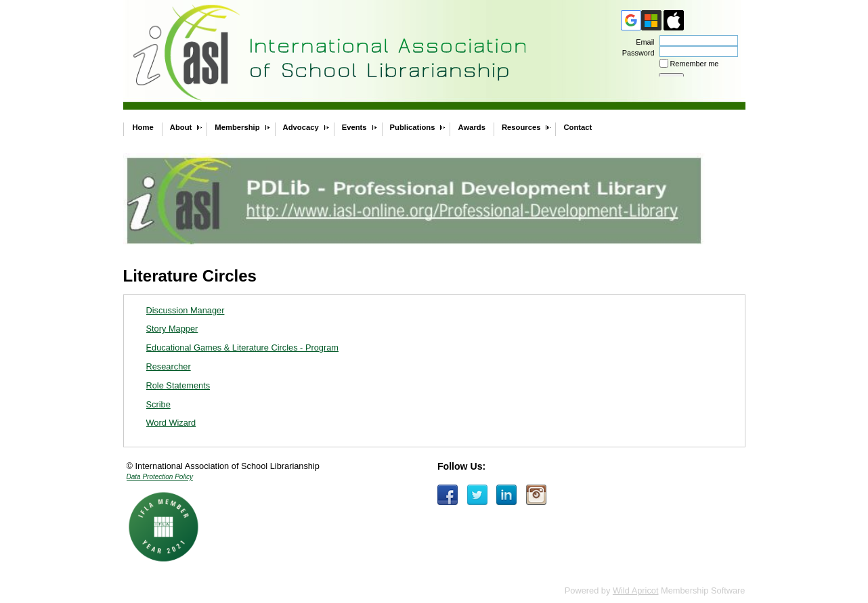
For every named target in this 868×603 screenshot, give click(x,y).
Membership (237, 127)
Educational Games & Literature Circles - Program (243, 348)
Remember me (695, 64)
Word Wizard (171, 423)
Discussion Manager (186, 310)
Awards (471, 127)
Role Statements (178, 385)
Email (643, 42)
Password (635, 53)
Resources (521, 127)
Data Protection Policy (160, 477)
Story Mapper (172, 329)
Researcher (169, 366)
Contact (578, 127)
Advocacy (301, 127)
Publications (413, 127)
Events (354, 127)
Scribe (158, 404)
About (181, 127)
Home (143, 127)
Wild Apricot (636, 590)
